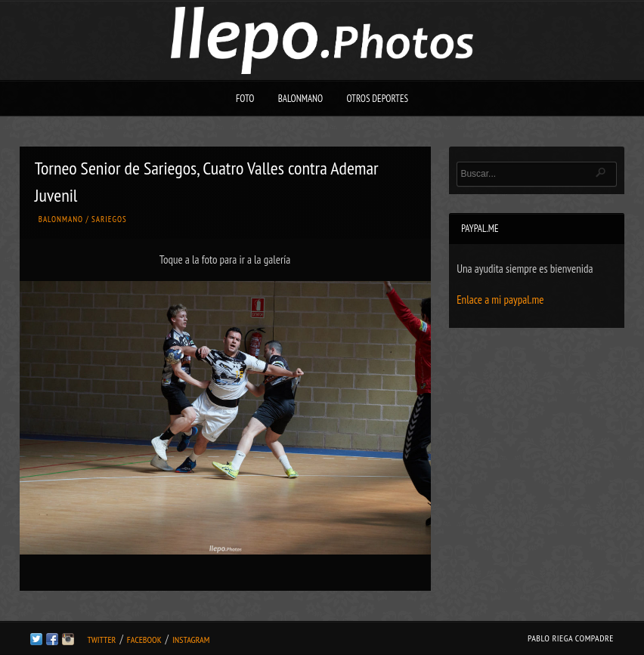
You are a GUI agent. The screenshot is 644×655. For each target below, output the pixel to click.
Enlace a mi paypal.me (500, 300)
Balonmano (301, 99)
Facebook (144, 640)
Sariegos (109, 219)
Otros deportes (377, 99)
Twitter (101, 640)
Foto (245, 99)
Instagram (191, 640)
